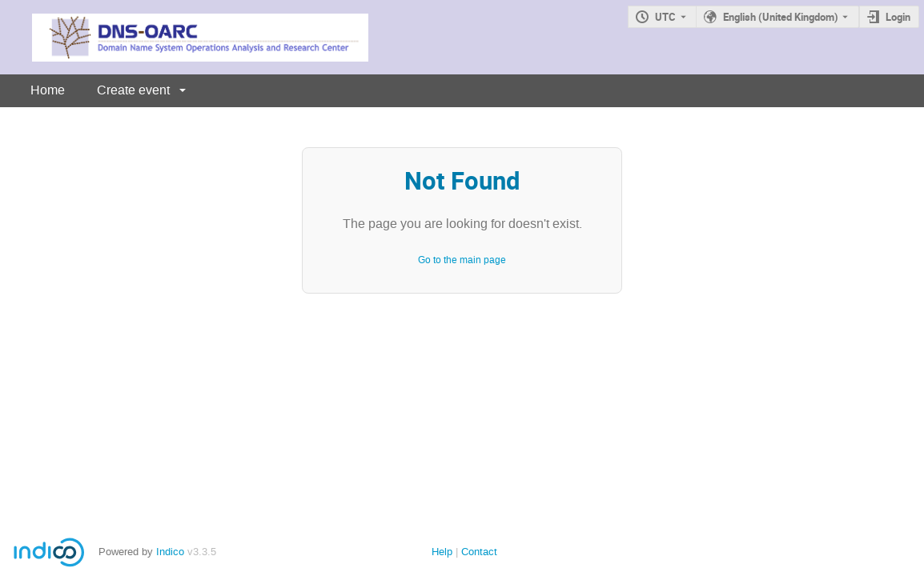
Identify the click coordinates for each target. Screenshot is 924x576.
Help (442, 552)
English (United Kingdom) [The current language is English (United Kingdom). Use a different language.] (781, 17)
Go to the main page (462, 260)
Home (48, 90)
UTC (665, 17)
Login (898, 17)
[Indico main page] (184, 37)
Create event (133, 90)
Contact (479, 552)
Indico (170, 552)
